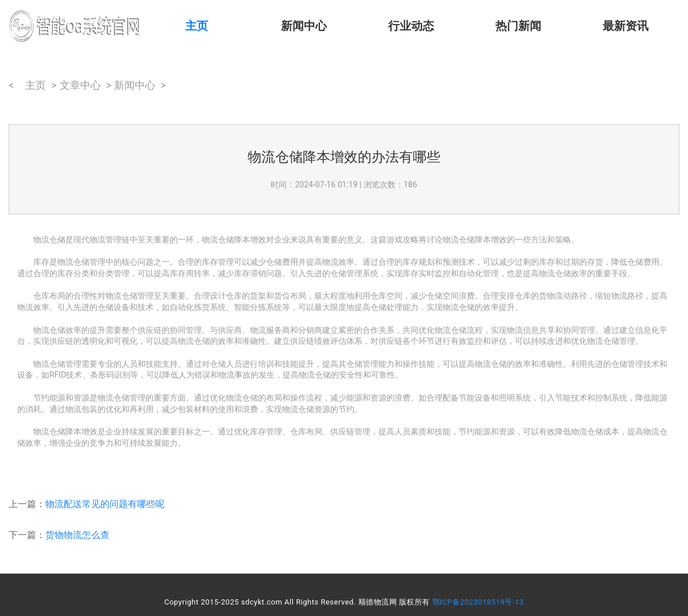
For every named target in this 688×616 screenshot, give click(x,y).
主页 (197, 26)
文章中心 (80, 85)
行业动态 (411, 26)
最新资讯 (626, 26)
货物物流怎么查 (77, 535)
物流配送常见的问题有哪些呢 (105, 504)
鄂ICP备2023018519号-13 (478, 602)
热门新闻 (518, 26)
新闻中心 (304, 26)
